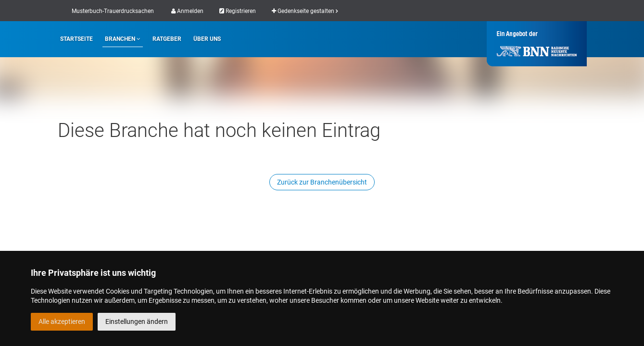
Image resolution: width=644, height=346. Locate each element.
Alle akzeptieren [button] (62, 321)
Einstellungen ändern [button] (137, 321)
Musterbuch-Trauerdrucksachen (113, 11)
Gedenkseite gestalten (305, 11)
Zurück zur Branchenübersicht (322, 182)
